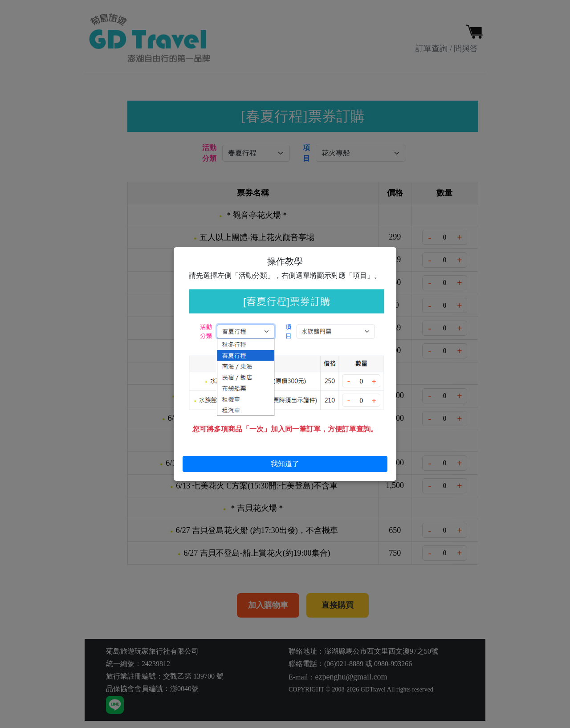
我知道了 (285, 464)
